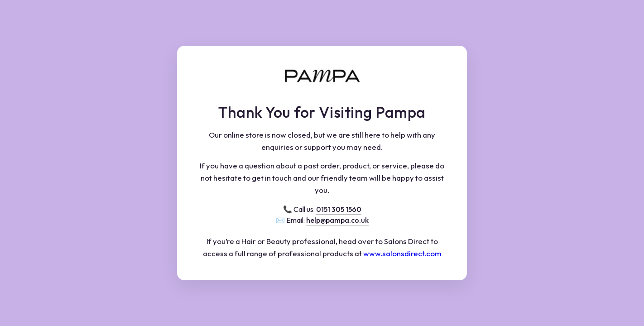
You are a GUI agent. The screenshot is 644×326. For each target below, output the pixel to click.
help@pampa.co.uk (337, 220)
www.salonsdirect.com (402, 253)
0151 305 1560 (339, 209)
